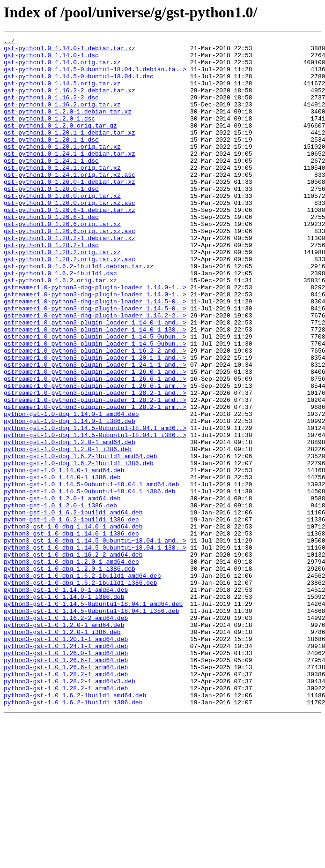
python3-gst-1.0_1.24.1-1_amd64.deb (66, 768)
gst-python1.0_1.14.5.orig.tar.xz (62, 93)
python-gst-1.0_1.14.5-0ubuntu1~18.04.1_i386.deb (90, 582)
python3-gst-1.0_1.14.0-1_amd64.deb (66, 701)
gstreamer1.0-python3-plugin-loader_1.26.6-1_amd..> (95, 447)
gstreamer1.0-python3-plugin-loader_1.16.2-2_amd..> (95, 414)
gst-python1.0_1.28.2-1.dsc (51, 287)
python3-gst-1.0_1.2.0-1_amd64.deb (64, 743)
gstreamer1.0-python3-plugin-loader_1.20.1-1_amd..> (95, 422)
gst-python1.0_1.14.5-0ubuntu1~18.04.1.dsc (79, 84)
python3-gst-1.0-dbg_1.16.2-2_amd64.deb (73, 658)
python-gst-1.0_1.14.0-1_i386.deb (62, 566)
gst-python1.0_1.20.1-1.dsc (51, 160)
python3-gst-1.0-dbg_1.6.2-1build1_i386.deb (81, 692)
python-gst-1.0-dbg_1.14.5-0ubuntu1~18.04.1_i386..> (95, 515)
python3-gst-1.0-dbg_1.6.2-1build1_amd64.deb (82, 684)
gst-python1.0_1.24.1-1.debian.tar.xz (70, 177)
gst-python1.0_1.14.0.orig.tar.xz (62, 68)
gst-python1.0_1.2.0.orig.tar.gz (60, 143)
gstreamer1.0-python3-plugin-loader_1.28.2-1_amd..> (95, 464)
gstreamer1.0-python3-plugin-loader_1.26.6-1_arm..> (95, 456)
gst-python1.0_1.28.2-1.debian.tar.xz (70, 279)
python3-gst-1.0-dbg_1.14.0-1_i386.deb (71, 633)
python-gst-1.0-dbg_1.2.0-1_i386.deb (68, 532)
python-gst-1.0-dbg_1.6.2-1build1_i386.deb (79, 549)
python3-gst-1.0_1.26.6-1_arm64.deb (66, 793)
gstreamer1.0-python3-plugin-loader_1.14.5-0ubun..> (95, 397)
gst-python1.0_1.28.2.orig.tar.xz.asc (70, 304)
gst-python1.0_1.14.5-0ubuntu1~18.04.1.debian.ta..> (95, 76)
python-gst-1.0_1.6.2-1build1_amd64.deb (73, 608)
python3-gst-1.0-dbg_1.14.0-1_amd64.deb (73, 625)
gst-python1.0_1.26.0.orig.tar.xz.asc (70, 236)
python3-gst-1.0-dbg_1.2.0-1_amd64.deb (71, 667)
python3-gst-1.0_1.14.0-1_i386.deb (64, 709)
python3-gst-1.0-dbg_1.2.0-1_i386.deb (70, 675)
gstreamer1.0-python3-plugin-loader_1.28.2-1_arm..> (95, 481)
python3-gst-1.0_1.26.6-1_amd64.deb (66, 785)
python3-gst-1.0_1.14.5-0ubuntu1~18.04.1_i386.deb (91, 726)
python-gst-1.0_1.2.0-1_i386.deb (60, 599)
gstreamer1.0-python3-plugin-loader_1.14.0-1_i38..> (95, 388)
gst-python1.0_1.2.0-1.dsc (49, 135)
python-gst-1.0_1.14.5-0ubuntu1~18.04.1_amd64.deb (91, 574)
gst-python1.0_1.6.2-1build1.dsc (60, 321)
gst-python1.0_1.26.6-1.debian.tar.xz (70, 245)
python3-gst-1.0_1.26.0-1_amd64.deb (66, 777)
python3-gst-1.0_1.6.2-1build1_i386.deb (73, 836)
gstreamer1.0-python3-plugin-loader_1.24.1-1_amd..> (95, 430)
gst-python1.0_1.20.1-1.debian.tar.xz (70, 152)
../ (9, 42)
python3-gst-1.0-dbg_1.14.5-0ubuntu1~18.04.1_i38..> (95, 650)
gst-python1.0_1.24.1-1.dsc (51, 186)
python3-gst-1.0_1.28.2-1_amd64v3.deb (70, 810)
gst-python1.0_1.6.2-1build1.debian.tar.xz (79, 312)
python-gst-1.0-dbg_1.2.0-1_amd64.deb (70, 523)
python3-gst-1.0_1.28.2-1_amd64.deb (66, 802)
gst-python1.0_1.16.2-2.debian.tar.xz (70, 101)
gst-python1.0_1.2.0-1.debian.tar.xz (68, 127)
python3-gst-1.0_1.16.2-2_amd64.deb (66, 734)
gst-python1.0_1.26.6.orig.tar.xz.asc (70, 270)
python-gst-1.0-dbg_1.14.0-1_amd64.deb (71, 490)
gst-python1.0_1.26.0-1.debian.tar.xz (70, 211)
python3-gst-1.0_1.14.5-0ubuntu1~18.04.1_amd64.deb (93, 717)
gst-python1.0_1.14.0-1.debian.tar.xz (70, 51)
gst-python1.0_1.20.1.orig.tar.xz (62, 169)
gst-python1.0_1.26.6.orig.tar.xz (62, 262)
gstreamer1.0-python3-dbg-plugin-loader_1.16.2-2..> (95, 371)
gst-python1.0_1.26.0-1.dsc (51, 219)
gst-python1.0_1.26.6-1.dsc (51, 253)
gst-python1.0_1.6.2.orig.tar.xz (60, 329)
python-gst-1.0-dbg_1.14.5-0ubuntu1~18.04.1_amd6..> (95, 506)
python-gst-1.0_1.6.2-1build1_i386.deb (71, 616)
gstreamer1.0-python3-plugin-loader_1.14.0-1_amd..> (95, 380)
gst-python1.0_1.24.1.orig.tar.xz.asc (70, 203)
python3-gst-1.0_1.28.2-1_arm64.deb (66, 819)
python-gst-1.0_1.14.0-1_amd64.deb (64, 557)
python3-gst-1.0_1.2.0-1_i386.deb (62, 751)
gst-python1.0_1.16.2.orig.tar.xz (62, 118)
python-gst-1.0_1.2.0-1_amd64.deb (62, 591)
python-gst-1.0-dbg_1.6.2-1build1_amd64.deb (81, 540)
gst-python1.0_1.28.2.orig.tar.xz (62, 295)
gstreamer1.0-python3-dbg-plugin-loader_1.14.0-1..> (95, 338)
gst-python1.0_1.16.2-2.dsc (51, 110)
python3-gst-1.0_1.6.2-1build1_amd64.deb (75, 827)
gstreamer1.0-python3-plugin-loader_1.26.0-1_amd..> (95, 439)
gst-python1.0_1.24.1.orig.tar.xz (62, 194)
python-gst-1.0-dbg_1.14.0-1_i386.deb (70, 498)
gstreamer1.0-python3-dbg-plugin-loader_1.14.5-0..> (95, 355)
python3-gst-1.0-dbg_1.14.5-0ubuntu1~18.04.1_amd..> (95, 642)
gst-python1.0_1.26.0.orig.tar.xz (62, 228)
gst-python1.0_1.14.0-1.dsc (51, 59)
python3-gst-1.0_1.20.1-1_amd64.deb (66, 760)
